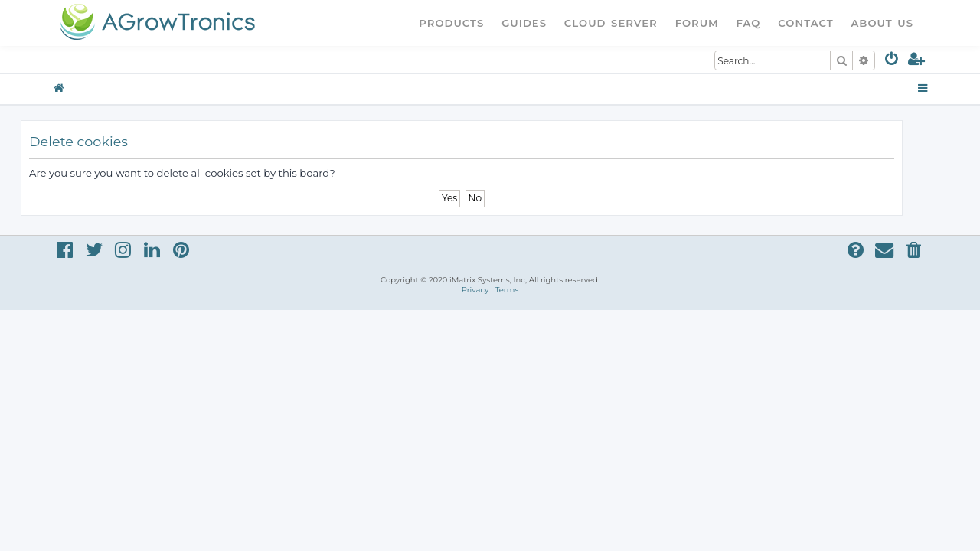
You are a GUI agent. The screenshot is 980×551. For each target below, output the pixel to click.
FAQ (749, 23)
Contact (805, 23)
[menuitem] (892, 62)
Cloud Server (611, 23)
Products (451, 23)
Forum (697, 23)
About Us (882, 23)
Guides (524, 23)
